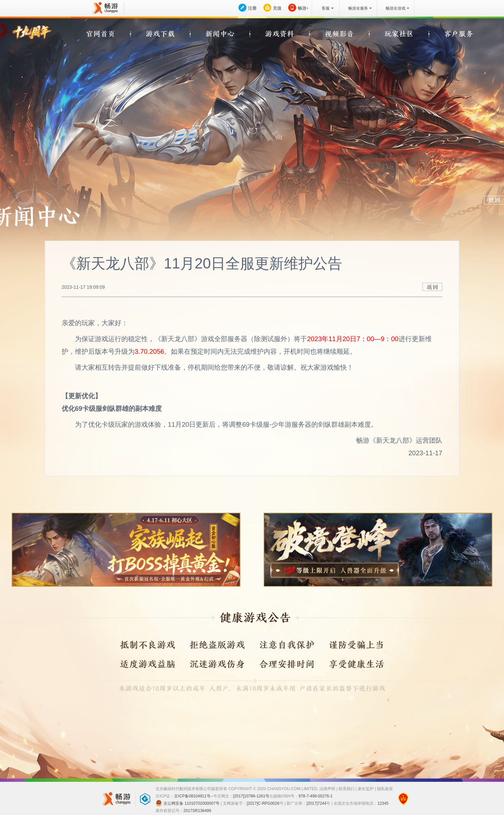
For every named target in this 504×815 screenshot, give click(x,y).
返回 (432, 287)
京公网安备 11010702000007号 (188, 803)
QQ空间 (459, 29)
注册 (252, 8)
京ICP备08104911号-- (193, 796)
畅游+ (303, 8)
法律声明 (327, 789)
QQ (446, 29)
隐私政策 (385, 789)
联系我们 (346, 789)
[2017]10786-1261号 (251, 796)
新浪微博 (433, 29)
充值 (277, 8)
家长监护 (366, 789)
